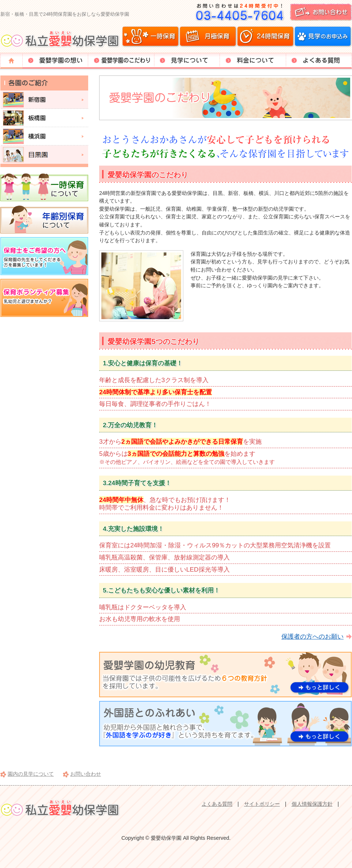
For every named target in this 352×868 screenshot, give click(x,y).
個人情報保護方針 (312, 804)
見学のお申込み (323, 37)
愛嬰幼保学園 (61, 38)
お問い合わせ (272, 12)
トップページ (11, 61)
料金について (253, 61)
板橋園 (44, 118)
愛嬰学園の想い (55, 61)
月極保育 (208, 37)
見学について (187, 61)
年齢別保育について (44, 219)
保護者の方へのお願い (312, 636)
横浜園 (44, 136)
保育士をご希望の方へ (44, 256)
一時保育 (151, 37)
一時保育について (44, 187)
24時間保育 (265, 37)
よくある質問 (319, 61)
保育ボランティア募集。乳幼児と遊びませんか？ (44, 298)
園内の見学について (31, 774)
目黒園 (44, 155)
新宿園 (44, 100)
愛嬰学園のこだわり (121, 61)
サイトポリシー (262, 804)
